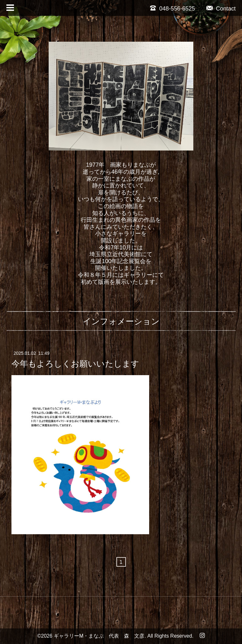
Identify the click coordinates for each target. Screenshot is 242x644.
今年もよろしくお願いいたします (75, 363)
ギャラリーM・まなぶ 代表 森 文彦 (99, 636)
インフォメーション (121, 321)
